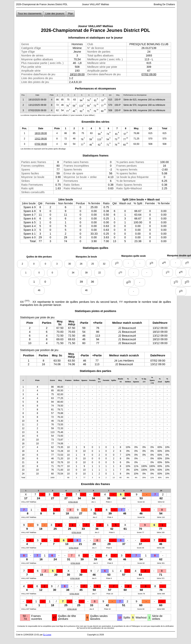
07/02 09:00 (149, 74)
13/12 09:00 (41, 139)
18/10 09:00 (77, 74)
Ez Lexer (47, 635)
